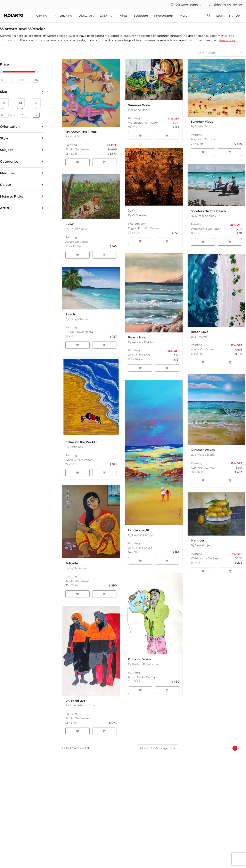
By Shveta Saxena (203, 455)
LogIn (220, 16)
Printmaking (63, 16)
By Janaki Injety (202, 545)
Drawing (106, 16)
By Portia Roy (74, 447)
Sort (201, 53)
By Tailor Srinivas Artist (80, 705)
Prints (123, 16)
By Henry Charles (77, 319)
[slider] (2, 72)
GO (36, 80)
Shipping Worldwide (225, 5)
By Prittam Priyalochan (144, 664)
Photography (164, 16)
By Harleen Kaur (76, 229)
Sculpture (141, 16)
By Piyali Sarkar (76, 568)
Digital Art (86, 16)
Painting (41, 16)
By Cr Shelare (137, 215)
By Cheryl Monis (139, 110)
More (185, 16)
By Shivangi (199, 337)
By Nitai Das (74, 136)
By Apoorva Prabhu (141, 342)
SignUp (234, 16)
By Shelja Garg (201, 126)
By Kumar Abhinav (203, 216)
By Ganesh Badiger (141, 535)
